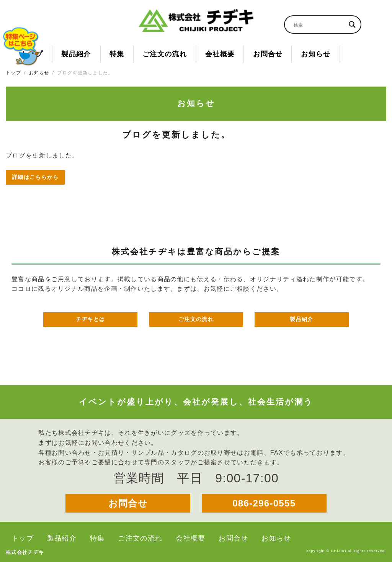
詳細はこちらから (35, 177)
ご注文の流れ (196, 319)
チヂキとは (91, 319)
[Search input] (319, 25)
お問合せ (128, 503)
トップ (13, 73)
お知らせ (39, 73)
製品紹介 (301, 319)
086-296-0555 (264, 503)
